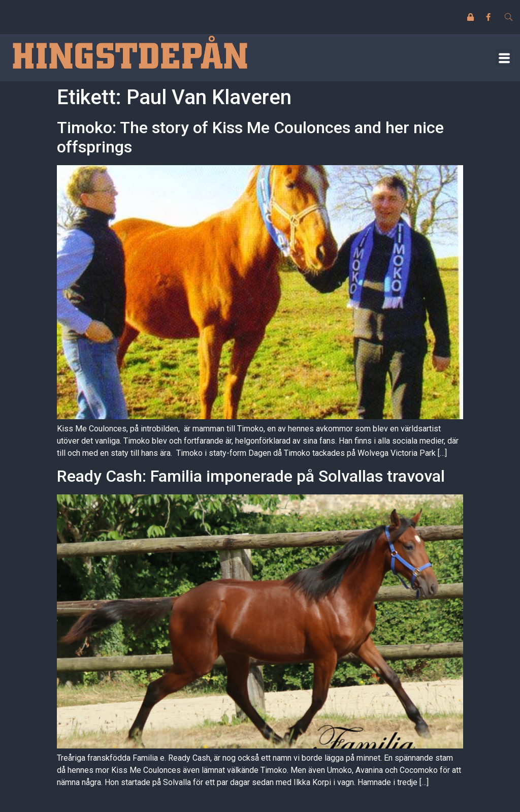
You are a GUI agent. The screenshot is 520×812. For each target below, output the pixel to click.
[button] (504, 58)
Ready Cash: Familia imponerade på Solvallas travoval (251, 476)
